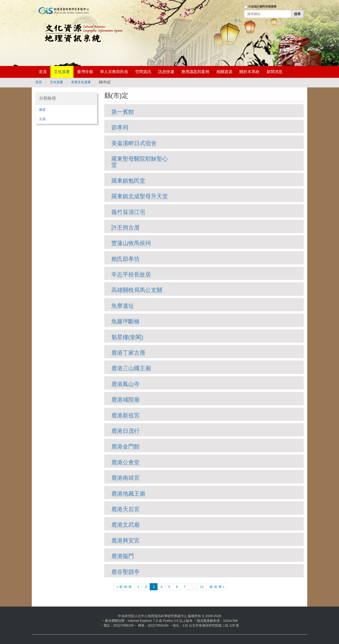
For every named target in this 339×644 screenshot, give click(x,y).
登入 (238, 21)
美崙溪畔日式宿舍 (134, 143)
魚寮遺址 (123, 306)
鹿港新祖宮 (125, 415)
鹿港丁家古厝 (128, 353)
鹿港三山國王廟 (131, 368)
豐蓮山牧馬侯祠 (131, 243)
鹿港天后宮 (125, 509)
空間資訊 (143, 72)
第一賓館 (123, 112)
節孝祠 (120, 127)
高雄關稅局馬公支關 (137, 290)
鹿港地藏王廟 (128, 494)
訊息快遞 (166, 72)
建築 (42, 110)
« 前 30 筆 (124, 587)
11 (202, 587)
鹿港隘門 (123, 556)
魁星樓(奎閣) (127, 337)
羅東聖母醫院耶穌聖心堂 (140, 162)
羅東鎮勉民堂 (128, 181)
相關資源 (224, 72)
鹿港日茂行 (125, 431)
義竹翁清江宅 (128, 212)
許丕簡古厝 (125, 228)
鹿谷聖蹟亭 (125, 572)
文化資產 (62, 72)
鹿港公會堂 (125, 462)
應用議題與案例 (195, 72)
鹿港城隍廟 (125, 400)
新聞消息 (274, 72)
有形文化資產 (81, 82)
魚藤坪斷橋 (125, 321)
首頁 (43, 72)
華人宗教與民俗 (114, 72)
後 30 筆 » (217, 587)
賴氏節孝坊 (125, 259)
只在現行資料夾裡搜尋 (262, 7)
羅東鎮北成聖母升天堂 (140, 196)
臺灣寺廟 (85, 72)
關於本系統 (249, 72)
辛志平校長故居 (131, 274)
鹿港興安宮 (125, 540)
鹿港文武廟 (125, 525)
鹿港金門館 (125, 446)
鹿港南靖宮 (125, 478)
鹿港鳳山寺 (125, 384)
